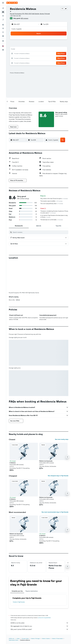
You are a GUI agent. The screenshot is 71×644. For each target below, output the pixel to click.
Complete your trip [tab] (17, 591)
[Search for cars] (3, 16)
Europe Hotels (25, 638)
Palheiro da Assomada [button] (46, 461)
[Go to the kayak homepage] (12, 3)
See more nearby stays (62, 439)
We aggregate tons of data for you (39, 626)
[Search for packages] (3, 20)
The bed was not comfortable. (52, 220)
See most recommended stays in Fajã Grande (55, 512)
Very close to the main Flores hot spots (54, 199)
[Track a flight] (3, 32)
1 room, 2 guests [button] (16, 29)
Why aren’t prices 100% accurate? (39, 629)
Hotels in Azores (46, 638)
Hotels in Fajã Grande (19, 602)
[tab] (19, 226)
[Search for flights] (3, 8)
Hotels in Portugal (35, 638)
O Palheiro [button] (13, 463)
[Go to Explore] (3, 28)
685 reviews (24, 18)
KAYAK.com (12, 638)
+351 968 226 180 (15, 16)
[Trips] (3, 41)
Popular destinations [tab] (32, 591)
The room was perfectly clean (52, 204)
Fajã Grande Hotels (13, 640)
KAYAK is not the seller (39, 623)
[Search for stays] (3, 12)
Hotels (18, 638)
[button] (3, 3)
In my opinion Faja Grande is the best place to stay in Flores (54, 216)
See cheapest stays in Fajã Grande (58, 476)
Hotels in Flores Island (57, 638)
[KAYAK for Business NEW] (3, 36)
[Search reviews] (40, 232)
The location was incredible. (51, 201)
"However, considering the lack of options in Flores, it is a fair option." (54, 212)
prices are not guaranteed (44, 618)
